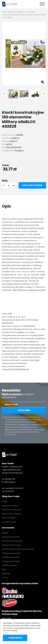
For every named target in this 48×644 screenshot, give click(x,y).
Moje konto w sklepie (12, 514)
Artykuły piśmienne (11, 537)
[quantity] (9, 185)
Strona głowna (8, 12)
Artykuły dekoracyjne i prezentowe (18, 549)
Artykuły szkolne (9, 565)
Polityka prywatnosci (11, 510)
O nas (5, 501)
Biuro (4, 569)
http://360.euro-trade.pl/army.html (29, 290)
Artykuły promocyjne (12, 545)
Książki (5, 533)
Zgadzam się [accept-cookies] (15, 638)
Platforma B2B (9, 518)
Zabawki (31, 12)
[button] (4, 94)
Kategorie (21, 12)
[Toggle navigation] (42, 4)
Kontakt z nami (9, 522)
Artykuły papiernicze (11, 553)
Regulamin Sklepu (10, 506)
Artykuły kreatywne (11, 557)
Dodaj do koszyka (32, 185)
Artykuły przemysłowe (12, 541)
